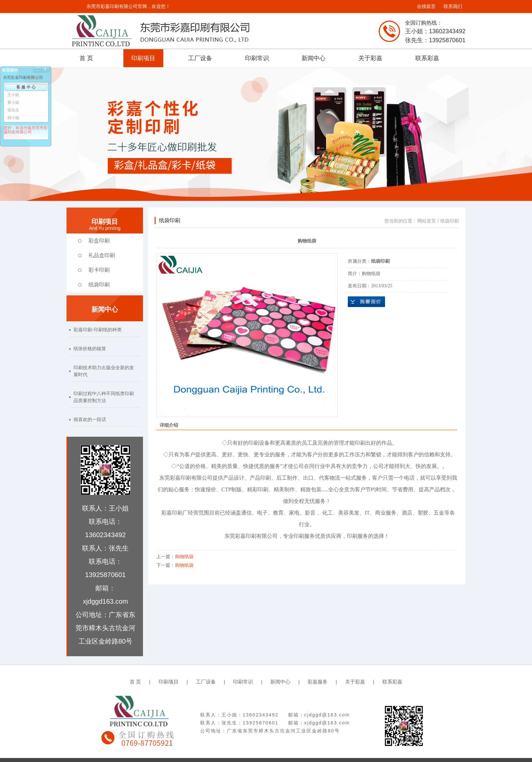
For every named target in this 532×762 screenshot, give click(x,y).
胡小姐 (13, 118)
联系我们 (453, 6)
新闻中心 (314, 58)
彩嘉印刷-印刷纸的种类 (98, 330)
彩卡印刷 (99, 270)
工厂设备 (200, 58)
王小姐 (13, 95)
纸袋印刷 (99, 285)
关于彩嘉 (370, 58)
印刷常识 (257, 58)
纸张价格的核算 (90, 349)
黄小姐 (13, 102)
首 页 (86, 58)
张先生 (13, 110)
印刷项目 (143, 58)
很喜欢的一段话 (90, 419)
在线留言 (426, 6)
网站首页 (427, 221)
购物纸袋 (184, 556)
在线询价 (366, 302)
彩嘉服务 (318, 682)
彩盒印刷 (99, 241)
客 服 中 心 (26, 87)
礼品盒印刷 (102, 255)
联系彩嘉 (427, 58)
